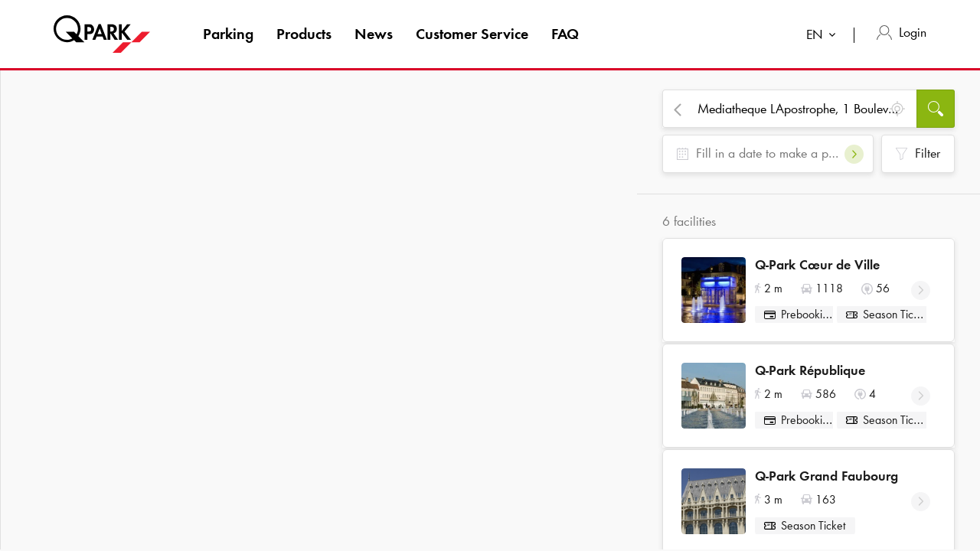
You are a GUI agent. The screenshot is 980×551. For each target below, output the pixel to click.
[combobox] (824, 36)
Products (304, 34)
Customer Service (472, 34)
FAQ (565, 34)
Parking (228, 34)
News (374, 34)
